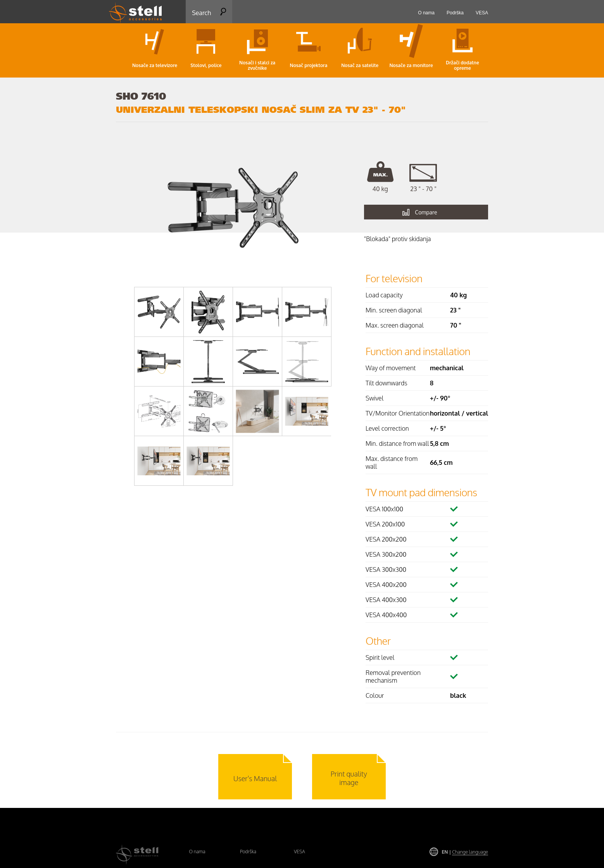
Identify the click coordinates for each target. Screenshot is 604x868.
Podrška (248, 852)
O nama (197, 852)
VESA (299, 852)
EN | (465, 852)
